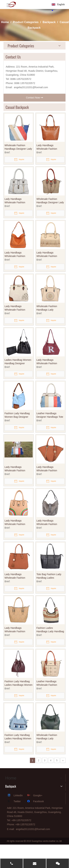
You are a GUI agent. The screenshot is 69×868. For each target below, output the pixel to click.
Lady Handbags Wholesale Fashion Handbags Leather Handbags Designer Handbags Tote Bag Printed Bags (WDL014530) (15, 469)
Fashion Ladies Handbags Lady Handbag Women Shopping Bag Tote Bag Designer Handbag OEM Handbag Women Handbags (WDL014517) (50, 630)
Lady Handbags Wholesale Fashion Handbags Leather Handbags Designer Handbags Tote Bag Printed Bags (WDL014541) (15, 201)
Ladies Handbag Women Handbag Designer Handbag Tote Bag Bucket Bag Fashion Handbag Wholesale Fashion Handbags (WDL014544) (18, 362)
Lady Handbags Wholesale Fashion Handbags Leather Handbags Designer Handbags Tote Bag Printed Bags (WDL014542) (47, 254)
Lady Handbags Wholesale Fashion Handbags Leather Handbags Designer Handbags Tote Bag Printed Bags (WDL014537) (15, 254)
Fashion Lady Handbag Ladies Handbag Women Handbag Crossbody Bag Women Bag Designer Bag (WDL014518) (18, 737)
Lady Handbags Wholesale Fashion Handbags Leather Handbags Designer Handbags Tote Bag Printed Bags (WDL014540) (47, 147)
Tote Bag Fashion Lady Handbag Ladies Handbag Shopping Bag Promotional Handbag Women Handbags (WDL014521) (49, 576)
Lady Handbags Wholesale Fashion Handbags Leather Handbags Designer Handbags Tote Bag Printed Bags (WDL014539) (47, 362)
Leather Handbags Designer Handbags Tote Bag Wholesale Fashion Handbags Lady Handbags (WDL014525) (50, 415)
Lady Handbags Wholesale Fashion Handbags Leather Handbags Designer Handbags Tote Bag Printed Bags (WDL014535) (47, 469)
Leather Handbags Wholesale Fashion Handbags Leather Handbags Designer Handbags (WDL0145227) (47, 683)
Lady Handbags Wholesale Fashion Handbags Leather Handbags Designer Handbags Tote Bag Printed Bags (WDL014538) (15, 308)
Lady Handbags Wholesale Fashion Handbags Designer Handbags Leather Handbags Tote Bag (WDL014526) (15, 523)
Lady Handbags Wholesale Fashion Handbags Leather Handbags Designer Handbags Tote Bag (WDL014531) (47, 523)
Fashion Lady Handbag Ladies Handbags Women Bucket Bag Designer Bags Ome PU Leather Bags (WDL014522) (19, 683)
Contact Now (34, 98)
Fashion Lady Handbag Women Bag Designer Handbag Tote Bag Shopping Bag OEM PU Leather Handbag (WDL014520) (17, 415)
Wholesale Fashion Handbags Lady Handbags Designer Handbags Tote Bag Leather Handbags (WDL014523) (47, 737)
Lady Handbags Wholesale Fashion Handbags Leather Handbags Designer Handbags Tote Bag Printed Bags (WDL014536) (15, 576)
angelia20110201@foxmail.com (31, 87)
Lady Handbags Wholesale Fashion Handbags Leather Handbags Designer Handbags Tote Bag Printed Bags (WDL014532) (15, 630)
